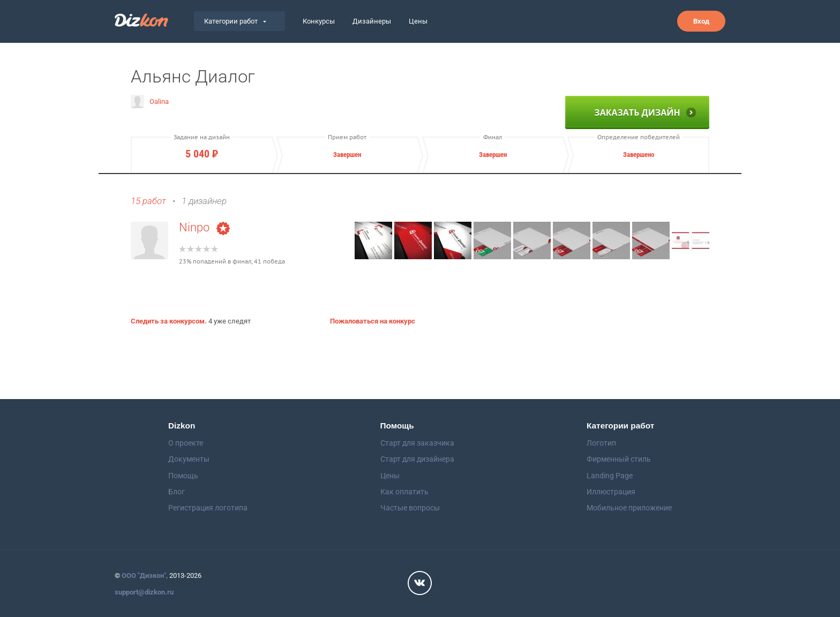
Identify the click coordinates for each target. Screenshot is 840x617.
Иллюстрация (611, 492)
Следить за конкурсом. (169, 321)
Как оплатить (404, 492)
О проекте (186, 443)
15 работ (148, 201)
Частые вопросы (410, 508)
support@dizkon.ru (144, 592)
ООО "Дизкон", (145, 575)
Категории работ (235, 21)
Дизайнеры (372, 21)
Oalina (150, 101)
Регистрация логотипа (208, 508)
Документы (189, 459)
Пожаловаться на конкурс (373, 321)
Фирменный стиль (619, 459)
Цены (418, 21)
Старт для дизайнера (417, 459)
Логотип (601, 443)
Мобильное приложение (629, 508)
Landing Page (610, 476)
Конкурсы (319, 21)
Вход (701, 21)
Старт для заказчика (417, 443)
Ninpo (204, 227)
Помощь (183, 476)
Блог (177, 492)
